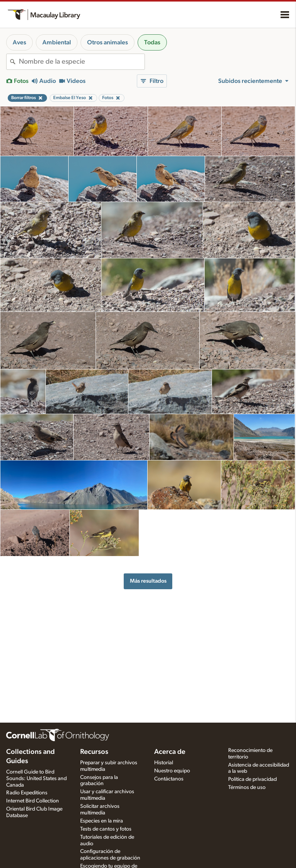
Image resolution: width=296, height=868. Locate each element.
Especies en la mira (102, 821)
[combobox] (82, 62)
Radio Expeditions (27, 793)
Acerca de (170, 752)
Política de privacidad (252, 779)
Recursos (94, 752)
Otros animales (108, 42)
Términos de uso (247, 787)
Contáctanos (169, 779)
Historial (164, 763)
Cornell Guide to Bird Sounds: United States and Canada (36, 779)
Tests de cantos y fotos (106, 829)
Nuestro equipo (172, 771)
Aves (19, 42)
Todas (152, 42)
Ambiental (57, 42)
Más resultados (148, 581)
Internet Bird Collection (33, 801)
